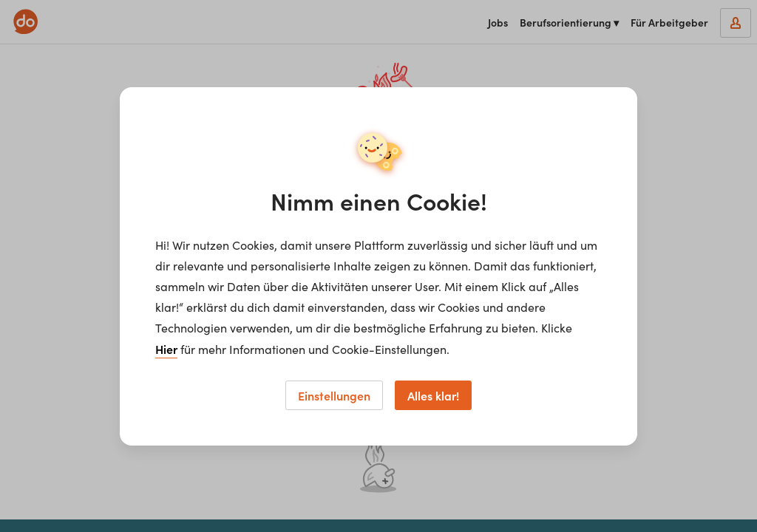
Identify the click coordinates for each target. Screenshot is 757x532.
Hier (166, 349)
